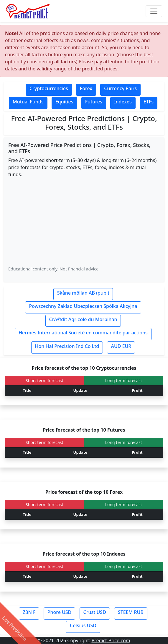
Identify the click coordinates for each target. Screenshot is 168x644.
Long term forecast (124, 380)
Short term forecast (45, 380)
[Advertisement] (84, 222)
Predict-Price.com (111, 640)
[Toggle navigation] (154, 11)
